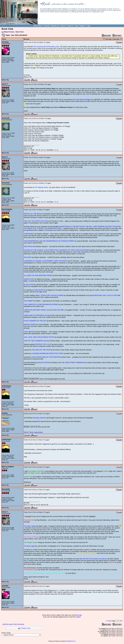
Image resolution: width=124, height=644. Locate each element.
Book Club (20, 32)
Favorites (47, 26)
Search (63, 26)
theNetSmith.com (71, 641)
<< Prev (108, 621)
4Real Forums (9, 32)
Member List (56, 26)
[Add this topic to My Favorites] (13, 624)
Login (89, 26)
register (78, 617)
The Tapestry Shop (41, 187)
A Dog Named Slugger (83, 99)
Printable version (26, 628)
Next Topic (116, 39)
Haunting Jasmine (39, 418)
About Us (70, 26)
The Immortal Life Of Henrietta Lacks (46, 46)
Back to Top (5, 80)
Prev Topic (109, 39)
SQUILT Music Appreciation (33, 432)
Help (77, 26)
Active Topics (38, 26)
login (80, 615)
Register (82, 26)
